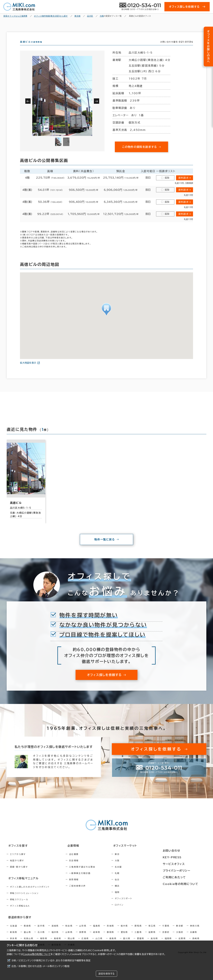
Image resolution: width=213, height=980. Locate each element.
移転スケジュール (19, 905)
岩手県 (41, 931)
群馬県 (138, 931)
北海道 (14, 931)
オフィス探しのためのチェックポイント (30, 892)
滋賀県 (152, 937)
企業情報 (78, 852)
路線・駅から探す (19, 873)
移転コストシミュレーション (24, 899)
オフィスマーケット (137, 852)
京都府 (166, 937)
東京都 (180, 931)
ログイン (133, 911)
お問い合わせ (180, 852)
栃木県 (124, 931)
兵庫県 (194, 937)
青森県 (27, 931)
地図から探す (17, 866)
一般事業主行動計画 (87, 879)
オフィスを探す (16, 852)
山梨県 (69, 937)
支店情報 (81, 866)
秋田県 (69, 931)
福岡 (131, 898)
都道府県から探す (18, 922)
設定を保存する (106, 974)
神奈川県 (195, 931)
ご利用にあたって (183, 876)
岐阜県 (97, 937)
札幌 (131, 879)
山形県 (83, 931)
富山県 (27, 937)
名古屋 (133, 873)
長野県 (83, 937)
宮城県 (55, 931)
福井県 (55, 937)
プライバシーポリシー (185, 870)
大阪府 (180, 937)
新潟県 (14, 937)
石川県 (41, 937)
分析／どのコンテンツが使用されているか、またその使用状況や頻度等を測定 (51, 961)
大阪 (131, 866)
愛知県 (124, 937)
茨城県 (110, 931)
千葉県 (166, 931)
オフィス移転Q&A (20, 911)
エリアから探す (18, 860)
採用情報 (81, 885)
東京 (131, 860)
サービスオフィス (182, 864)
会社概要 (81, 860)
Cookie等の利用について (37, 954)
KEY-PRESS (181, 858)
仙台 (131, 885)
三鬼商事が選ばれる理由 (89, 873)
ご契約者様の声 (85, 892)
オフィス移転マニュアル (21, 884)
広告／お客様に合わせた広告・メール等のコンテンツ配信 (41, 966)
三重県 (138, 937)
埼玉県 (152, 931)
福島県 (97, 931)
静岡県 (110, 937)
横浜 (131, 892)
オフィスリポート (138, 904)
